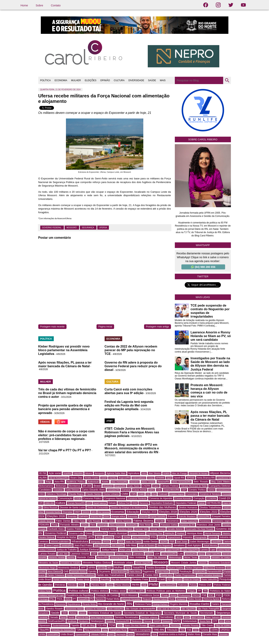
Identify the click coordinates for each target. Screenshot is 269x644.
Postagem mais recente (52, 327)
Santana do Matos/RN (95, 609)
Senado (54, 617)
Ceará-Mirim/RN (172, 490)
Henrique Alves (195, 533)
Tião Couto (207, 625)
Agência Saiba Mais (116, 473)
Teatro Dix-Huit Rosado (136, 625)
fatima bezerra (124, 521)
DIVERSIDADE (136, 80)
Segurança (88, 228)
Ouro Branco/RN (120, 572)
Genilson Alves (126, 529)
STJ (222, 621)
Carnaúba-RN (113, 490)
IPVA (121, 542)
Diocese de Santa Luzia (72, 508)
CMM (125, 494)
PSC (211, 595)
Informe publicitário (60, 542)
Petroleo (72, 585)
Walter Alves (194, 634)
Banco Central (148, 482)
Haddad (181, 533)
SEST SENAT (197, 617)
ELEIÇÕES (91, 80)
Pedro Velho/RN (209, 579)
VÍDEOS (45, 422)
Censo (211, 490)
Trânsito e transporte (140, 630)
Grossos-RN (100, 533)
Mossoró (72, 228)
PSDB (227, 595)
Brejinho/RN (120, 486)
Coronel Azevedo (183, 498)
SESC (179, 617)
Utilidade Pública (98, 634)
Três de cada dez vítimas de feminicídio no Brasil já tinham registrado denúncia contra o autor (67, 393)
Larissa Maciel (224, 550)
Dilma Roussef (50, 508)
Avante (105, 482)
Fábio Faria (79, 521)
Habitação (170, 533)
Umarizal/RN (53, 634)
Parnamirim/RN (214, 572)
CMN (134, 494)
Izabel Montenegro (200, 542)
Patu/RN (105, 579)
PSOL (60, 599)
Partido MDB (152, 575)
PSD (218, 595)
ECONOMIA (61, 80)
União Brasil (67, 634)
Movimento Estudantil (220, 563)
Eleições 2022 (209, 512)
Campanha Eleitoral (219, 486)
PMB (144, 585)
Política (59, 590)
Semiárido (43, 617)
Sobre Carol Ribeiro (203, 139)
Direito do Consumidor (98, 508)
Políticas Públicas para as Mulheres (166, 591)
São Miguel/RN (188, 609)
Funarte (227, 525)
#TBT (110, 421)
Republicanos (74, 604)
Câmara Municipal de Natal (194, 486)
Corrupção (199, 498)
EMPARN (84, 516)
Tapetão (75, 625)
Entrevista (132, 516)
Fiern (93, 525)
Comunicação (65, 498)
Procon (173, 595)
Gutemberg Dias (155, 533)
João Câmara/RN (102, 546)
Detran (202, 503)
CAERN (146, 486)
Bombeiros (75, 486)
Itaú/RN (164, 542)
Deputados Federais (186, 503)
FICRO (85, 525)
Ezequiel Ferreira (221, 516)
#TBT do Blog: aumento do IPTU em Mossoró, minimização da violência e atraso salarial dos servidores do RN (132, 448)
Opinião (92, 572)
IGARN (162, 537)
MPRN (92, 568)
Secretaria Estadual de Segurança (142, 613)
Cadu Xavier (134, 486)
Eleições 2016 (149, 512)
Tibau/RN (44, 630)
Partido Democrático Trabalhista (80, 575)
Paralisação (186, 572)
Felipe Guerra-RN (190, 521)
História (226, 533)
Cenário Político (197, 490)
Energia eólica (118, 516)
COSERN (212, 498)
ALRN (43, 478)
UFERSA (103, 228)
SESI (187, 617)
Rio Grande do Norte (111, 604)
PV (92, 599)
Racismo (100, 599)
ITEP (172, 542)
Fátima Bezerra (143, 521)
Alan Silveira (155, 473)
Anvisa (151, 478)
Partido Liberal (135, 575)
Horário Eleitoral (47, 537)
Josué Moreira (211, 545)
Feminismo (205, 521)
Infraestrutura (80, 541)
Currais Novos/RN (76, 503)
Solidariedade (190, 621)
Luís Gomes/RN (169, 554)
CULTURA (119, 80)
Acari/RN (67, 473)
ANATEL (113, 478)
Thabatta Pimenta (190, 625)
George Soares (158, 529)
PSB (204, 595)
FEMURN (44, 525)
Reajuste (147, 599)
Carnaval (126, 490)
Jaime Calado (52, 545)
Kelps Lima (125, 550)
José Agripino (194, 545)
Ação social (55, 473)
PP (199, 591)
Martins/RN (102, 557)
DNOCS (86, 512)
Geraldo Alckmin (175, 529)
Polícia (193, 585)
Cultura (61, 503)
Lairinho (204, 550)
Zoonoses (224, 634)
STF (215, 621)
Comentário (192, 494)
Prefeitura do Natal (220, 591)
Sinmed (148, 621)
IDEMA (127, 537)
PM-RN (135, 585)
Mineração (205, 558)
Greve (89, 533)
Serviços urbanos (149, 617)
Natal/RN (138, 567)
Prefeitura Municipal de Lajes (52, 595)
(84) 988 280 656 (203, 267)
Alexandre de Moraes (199, 473)
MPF (83, 568)
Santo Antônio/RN (115, 609)
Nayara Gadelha (176, 568)
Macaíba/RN (191, 554)
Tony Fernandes (93, 630)
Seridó (71, 617)
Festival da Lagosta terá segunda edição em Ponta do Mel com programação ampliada (129, 405)
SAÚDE (152, 80)
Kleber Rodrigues (140, 550)
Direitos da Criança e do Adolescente (129, 508)
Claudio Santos (93, 494)
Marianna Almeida (57, 558)
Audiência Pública (76, 482)
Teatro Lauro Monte (159, 625)
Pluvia (110, 585)
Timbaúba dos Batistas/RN (63, 630)
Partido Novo (167, 575)
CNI (148, 494)
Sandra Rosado (55, 609)
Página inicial (105, 327)
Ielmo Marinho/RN (140, 537)
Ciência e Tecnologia (56, 494)
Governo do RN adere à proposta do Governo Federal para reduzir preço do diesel (133, 366)
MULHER (76, 80)
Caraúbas (58, 490)
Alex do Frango (179, 473)
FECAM (160, 521)
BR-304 (87, 486)
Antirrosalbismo (139, 478)
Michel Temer (191, 557)
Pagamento (148, 572)
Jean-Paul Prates (83, 545)
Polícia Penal (45, 591)
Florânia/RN (132, 525)
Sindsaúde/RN (123, 621)
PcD (153, 579)
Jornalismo (179, 545)
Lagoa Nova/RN (173, 550)
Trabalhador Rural (118, 630)
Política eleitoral (99, 591)
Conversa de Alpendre (161, 498)
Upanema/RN (82, 634)
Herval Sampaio (213, 533)
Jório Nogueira (164, 545)
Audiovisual (93, 482)
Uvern (111, 634)
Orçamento (105, 572)
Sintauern (167, 621)
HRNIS (82, 537)
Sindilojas (72, 621)
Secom (83, 613)
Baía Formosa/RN (119, 482)
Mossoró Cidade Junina (184, 563)
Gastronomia (92, 529)
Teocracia (175, 626)
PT (75, 599)
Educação (133, 512)
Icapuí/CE (108, 537)
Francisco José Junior (209, 525)
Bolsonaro (61, 486)
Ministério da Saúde (49, 563)
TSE (189, 630)
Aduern (89, 473)
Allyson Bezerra (220, 473)
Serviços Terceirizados (127, 617)
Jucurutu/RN (225, 546)
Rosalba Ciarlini (200, 604)
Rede (172, 599)
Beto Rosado (201, 482)
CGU (42, 494)
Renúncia (61, 604)
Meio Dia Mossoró (157, 557)
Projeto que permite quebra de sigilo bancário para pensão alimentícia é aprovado (65, 409)
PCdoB (161, 579)
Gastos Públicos (75, 529)
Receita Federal (160, 599)
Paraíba (174, 572)
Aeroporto (99, 473)
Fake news (108, 521)
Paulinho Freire (140, 579)
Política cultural (79, 591)
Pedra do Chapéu (192, 580)
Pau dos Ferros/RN (121, 579)
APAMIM (160, 478)
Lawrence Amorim (80, 554)
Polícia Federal (222, 585)
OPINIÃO (105, 80)
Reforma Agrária (212, 599)
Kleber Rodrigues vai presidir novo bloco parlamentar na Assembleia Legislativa (64, 350)
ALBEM (166, 473)
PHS (81, 585)
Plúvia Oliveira (122, 585)
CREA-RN (50, 503)
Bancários (134, 482)
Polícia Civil (205, 585)
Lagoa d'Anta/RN (157, 550)
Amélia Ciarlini (92, 478)
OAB (66, 572)
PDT (170, 579)
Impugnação (201, 537)
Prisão (165, 595)
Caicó (156, 486)
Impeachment (174, 537)
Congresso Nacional (115, 498)
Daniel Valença (100, 503)
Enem (107, 517)
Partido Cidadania (56, 575)
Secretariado (207, 613)
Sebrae (73, 613)
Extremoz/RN (204, 517)
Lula (181, 554)
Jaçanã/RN (217, 542)
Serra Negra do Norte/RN (101, 617)
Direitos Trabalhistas (211, 508)
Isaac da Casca (133, 542)
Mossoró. (203, 563)
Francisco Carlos (169, 525)
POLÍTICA (46, 80)
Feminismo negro (222, 521)
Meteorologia (175, 557)
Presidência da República (80, 595)
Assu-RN (59, 482)
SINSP (157, 621)
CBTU (152, 490)
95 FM (43, 473)
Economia (118, 512)
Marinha (71, 558)
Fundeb (42, 529)
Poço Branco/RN (168, 585)
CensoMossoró (224, 490)
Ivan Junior (182, 542)
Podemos (182, 585)
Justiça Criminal (47, 550)
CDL (159, 490)
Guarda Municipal (118, 533)
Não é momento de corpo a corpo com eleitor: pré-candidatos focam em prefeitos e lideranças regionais (67, 435)
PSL (52, 599)
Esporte (172, 516)
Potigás (191, 591)
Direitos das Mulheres (162, 507)
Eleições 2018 (168, 512)
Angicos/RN (124, 478)
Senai (63, 617)
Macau (201, 554)
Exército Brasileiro (187, 516)
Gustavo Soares (137, 533)
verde (131, 634)
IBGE (99, 537)
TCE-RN (102, 625)
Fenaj (55, 525)
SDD (65, 613)
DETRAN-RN (214, 503)
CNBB (141, 494)
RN (129, 604)
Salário (216, 604)
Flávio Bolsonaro (117, 525)
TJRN (79, 630)
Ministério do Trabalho (71, 563)
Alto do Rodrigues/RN (59, 478)
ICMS (118, 537)
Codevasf (163, 494)
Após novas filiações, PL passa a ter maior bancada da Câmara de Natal (210, 416)
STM (228, 621)
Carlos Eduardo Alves (93, 490)
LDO (94, 554)
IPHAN (106, 542)
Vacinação (121, 634)
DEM (135, 503)
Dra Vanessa (104, 512)
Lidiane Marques (106, 554)
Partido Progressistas (185, 575)
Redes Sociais (195, 599)
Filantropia (103, 525)
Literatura (138, 554)
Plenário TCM (98, 585)
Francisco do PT (187, 525)
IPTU (114, 542)
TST (196, 630)
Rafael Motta (113, 599)
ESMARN (144, 517)
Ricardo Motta (89, 604)
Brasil (97, 486)
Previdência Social (150, 595)
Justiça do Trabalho (67, 550)
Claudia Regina (76, 494)
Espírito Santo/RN (158, 517)
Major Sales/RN (213, 554)
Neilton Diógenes (194, 568)
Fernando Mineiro (69, 525)
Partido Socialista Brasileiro (209, 575)
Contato (56, 5)
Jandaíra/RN (67, 546)
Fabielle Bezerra (46, 521)
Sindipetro (84, 621)
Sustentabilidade (61, 625)
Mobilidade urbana (124, 563)
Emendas (72, 516)
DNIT (77, 512)
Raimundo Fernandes (131, 599)
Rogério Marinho (179, 604)
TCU (120, 626)
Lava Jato (63, 554)
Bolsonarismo (46, 486)
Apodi (169, 478)
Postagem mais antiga (158, 327)
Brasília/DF (108, 486)
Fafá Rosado (94, 521)
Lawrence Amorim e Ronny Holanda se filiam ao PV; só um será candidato (211, 336)
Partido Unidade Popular (64, 580)
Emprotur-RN (96, 517)
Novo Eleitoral (54, 572)
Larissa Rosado (47, 554)
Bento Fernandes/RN (181, 482)
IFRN (153, 537)
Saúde (55, 613)
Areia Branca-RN (206, 478)
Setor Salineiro (213, 617)
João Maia (131, 545)
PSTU (68, 599)
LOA (157, 554)
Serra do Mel (83, 617)
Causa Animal (140, 490)
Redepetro (181, 599)
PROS (196, 595)
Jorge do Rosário (147, 545)
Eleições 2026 (56, 516)
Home (24, 5)
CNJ (154, 494)
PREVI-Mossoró (129, 595)
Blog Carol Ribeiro (221, 482)
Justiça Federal (109, 550)
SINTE (177, 621)
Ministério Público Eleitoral (97, 563)
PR (205, 591)
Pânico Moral (162, 572)
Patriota (95, 580)
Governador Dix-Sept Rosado (200, 529)
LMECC (149, 554)
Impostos (188, 537)
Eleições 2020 (188, 512)
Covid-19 (224, 498)
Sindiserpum (97, 621)
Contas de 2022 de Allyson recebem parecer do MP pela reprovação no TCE (131, 350)
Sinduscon (137, 621)
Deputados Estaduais (162, 503)
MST (110, 568)
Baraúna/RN (163, 482)
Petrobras (60, 585)
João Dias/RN (117, 546)
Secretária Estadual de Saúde (105, 613)
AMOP (104, 478)
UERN (214, 630)
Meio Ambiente (137, 557)
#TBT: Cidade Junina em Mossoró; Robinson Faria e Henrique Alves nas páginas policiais (132, 432)
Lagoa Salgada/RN (190, 550)
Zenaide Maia (210, 634)
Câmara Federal (170, 486)
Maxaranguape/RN (118, 558)
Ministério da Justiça (221, 558)
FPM (156, 525)
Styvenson (45, 625)
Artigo (49, 482)
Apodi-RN (179, 478)
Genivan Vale (141, 529)
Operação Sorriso (78, 572)
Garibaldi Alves (56, 529)
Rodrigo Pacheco (161, 604)
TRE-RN (159, 630)
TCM (112, 625)
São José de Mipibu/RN (169, 609)
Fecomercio (173, 521)
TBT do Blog (88, 625)
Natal (128, 568)
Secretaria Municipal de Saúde (180, 613)
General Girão (108, 529)
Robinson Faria (143, 604)
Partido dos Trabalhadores (110, 575)
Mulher (119, 567)
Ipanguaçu (96, 542)
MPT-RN (101, 568)
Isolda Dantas (151, 542)
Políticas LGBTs (136, 591)
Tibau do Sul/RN (223, 626)
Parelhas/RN (200, 572)
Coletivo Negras (177, 494)
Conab (78, 499)
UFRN (42, 634)
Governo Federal (52, 228)
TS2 (182, 630)
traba (105, 630)
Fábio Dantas (63, 521)
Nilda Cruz (209, 568)
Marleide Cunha (86, 557)
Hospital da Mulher (67, 537)
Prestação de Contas (107, 595)
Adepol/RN (78, 473)
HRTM (91, 537)
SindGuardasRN (56, 621)
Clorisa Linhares (111, 494)
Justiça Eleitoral (89, 549)
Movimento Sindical (68, 568)
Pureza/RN (83, 599)
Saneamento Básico (74, 609)
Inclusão (213, 537)
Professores (185, 595)
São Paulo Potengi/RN (209, 609)
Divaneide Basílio (53, 512)
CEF (184, 490)
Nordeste (220, 568)
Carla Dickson (72, 490)
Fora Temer (145, 525)
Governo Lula (76, 533)
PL (87, 585)
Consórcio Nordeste (137, 498)
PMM (153, 584)
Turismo (204, 630)
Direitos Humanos (188, 508)
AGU (144, 473)
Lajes (213, 550)
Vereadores (143, 634)
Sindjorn (110, 621)
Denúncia (144, 503)
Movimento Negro (47, 568)
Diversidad (68, 512)
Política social (118, 591)
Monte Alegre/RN (143, 563)
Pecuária (178, 580)
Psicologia (44, 599)
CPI (41, 503)
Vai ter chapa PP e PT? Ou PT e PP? (65, 450)
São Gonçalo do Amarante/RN (141, 609)
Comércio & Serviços (210, 494)
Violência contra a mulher (172, 634)
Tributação (172, 630)
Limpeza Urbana (123, 554)
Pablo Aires (135, 572)
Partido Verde (83, 579)
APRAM (190, 478)
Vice (154, 634)
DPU (94, 512)
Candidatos (45, 490)
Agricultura (134, 473)
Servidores (167, 617)
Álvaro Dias (76, 478)
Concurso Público (92, 498)
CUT (89, 503)
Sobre (39, 5)
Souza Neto (205, 621)
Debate (112, 503)
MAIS (163, 80)
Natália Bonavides (156, 568)
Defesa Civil (124, 503)
